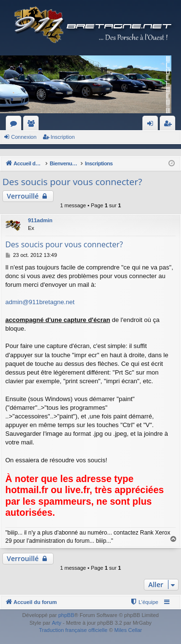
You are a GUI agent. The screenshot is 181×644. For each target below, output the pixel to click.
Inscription (63, 137)
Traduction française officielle (73, 630)
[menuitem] (144, 602)
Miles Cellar (128, 630)
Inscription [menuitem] (170, 125)
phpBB (66, 615)
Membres (33, 125)
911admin (40, 220)
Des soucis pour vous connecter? (72, 182)
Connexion (24, 137)
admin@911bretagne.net (40, 302)
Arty (56, 623)
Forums (15, 125)
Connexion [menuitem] (152, 125)
